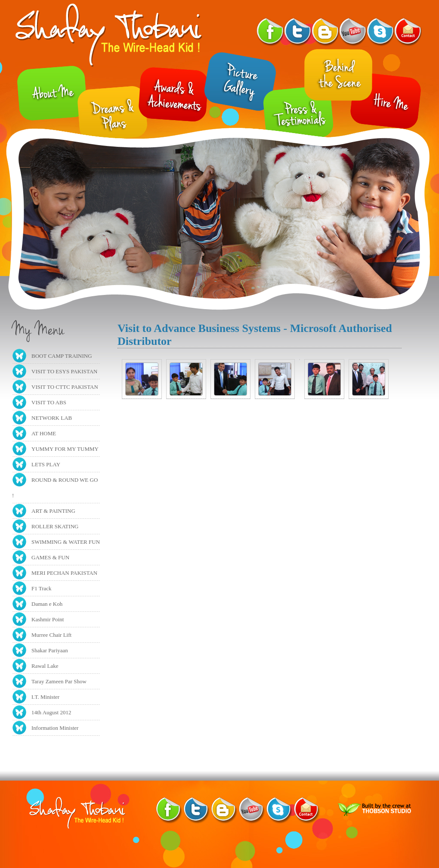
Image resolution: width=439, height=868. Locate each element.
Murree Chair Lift (51, 635)
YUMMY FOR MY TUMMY (65, 449)
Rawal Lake (45, 666)
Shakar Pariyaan (50, 650)
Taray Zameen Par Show (59, 681)
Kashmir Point (48, 619)
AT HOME (44, 433)
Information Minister (55, 728)
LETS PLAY (46, 464)
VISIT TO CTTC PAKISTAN (65, 387)
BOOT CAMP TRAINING (62, 356)
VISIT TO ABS (49, 402)
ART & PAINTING (53, 511)
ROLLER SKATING (55, 526)
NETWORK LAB (52, 418)
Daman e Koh (47, 604)
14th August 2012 (51, 712)
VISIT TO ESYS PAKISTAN (64, 371)
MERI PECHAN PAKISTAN (64, 573)
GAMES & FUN (50, 557)
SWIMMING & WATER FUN (66, 542)
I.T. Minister (45, 697)
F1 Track (42, 588)
